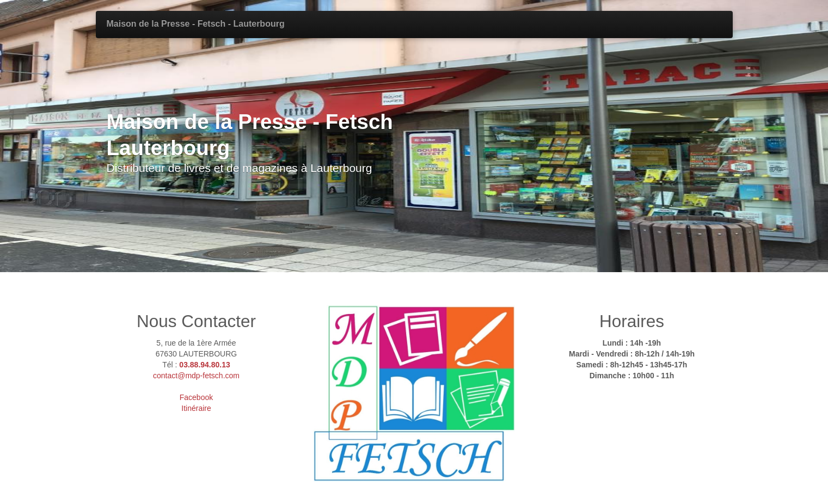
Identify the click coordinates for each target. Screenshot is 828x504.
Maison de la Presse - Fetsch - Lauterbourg (196, 24)
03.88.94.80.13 (204, 365)
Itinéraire (196, 408)
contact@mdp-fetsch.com (196, 376)
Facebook (196, 397)
